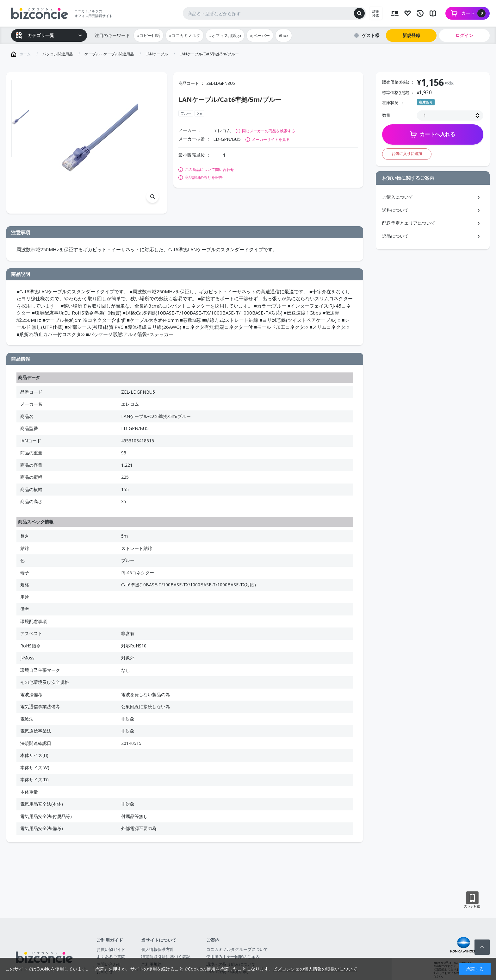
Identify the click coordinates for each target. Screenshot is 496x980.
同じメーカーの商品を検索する (269, 131)
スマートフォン (472, 900)
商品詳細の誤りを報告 (204, 178)
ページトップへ (482, 947)
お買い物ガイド (111, 949)
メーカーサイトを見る (271, 139)
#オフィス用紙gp (225, 35)
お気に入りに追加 (407, 154)
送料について (395, 210)
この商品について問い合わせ (209, 170)
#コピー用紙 (149, 35)
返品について (395, 236)
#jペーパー (260, 35)
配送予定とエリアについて (409, 223)
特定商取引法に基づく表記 (166, 957)
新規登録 (411, 35)
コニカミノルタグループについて (237, 949)
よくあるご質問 (111, 957)
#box (284, 35)
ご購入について (398, 197)
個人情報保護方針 (158, 949)
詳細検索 (376, 13)
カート (473, 13)
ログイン (464, 35)
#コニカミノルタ (185, 35)
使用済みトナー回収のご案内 (233, 957)
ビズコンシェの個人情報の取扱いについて (315, 969)
